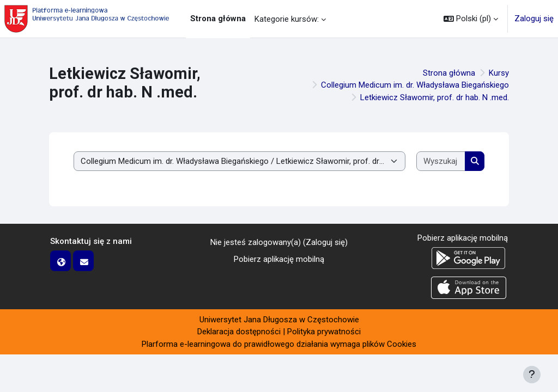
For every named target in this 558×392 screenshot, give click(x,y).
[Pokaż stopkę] (532, 375)
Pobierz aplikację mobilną (279, 259)
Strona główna (449, 73)
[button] (471, 19)
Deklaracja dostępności (239, 332)
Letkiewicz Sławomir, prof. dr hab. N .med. (435, 97)
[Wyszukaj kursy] (441, 161)
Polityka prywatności (324, 332)
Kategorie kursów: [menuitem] (287, 19)
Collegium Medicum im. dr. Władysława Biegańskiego (415, 85)
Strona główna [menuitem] (218, 19)
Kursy (499, 73)
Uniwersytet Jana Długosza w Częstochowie (279, 320)
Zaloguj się (534, 19)
